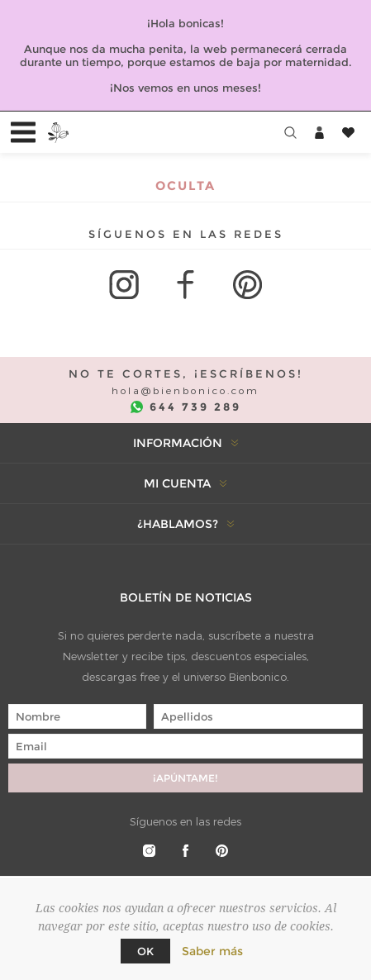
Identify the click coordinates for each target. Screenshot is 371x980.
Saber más (212, 951)
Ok (145, 951)
